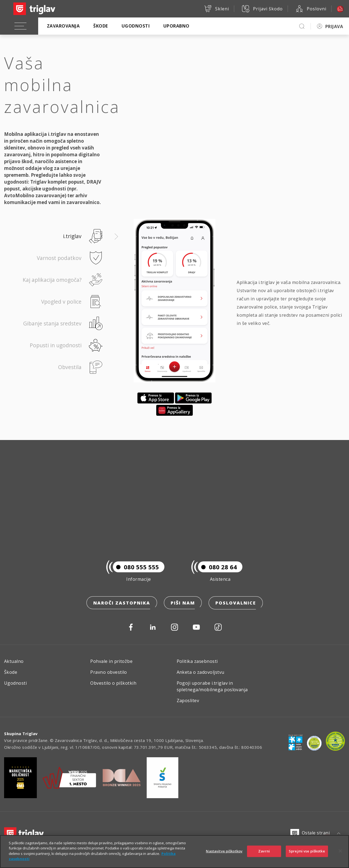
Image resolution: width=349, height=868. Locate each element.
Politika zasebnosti (197, 661)
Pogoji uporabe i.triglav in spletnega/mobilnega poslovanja (212, 686)
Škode (100, 26)
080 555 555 (136, 567)
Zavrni (264, 856)
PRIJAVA (334, 26)
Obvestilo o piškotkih (113, 683)
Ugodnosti (136, 26)
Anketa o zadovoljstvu (201, 672)
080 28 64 (217, 567)
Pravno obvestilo (109, 672)
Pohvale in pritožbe (111, 661)
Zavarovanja (63, 26)
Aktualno (14, 661)
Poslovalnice (236, 603)
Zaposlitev (188, 701)
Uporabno (176, 26)
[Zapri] (340, 856)
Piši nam (183, 603)
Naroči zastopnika (122, 603)
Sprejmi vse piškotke (307, 856)
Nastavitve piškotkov (224, 856)
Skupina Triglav (21, 734)
